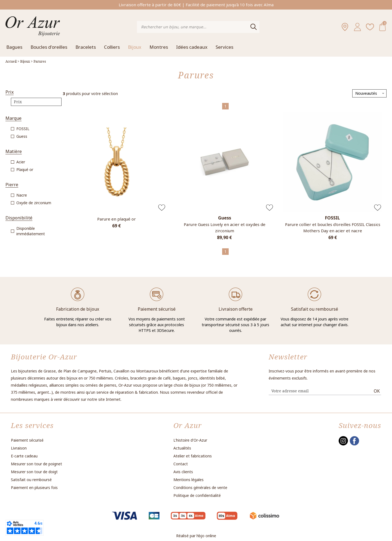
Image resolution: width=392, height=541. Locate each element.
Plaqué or (25, 169)
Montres (159, 47)
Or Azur (188, 425)
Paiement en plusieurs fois (34, 487)
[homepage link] (33, 27)
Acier (21, 162)
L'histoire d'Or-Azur (190, 440)
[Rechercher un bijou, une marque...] (194, 27)
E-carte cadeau (24, 456)
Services (224, 47)
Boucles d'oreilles (49, 47)
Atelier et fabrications (193, 456)
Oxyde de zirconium (34, 203)
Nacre (22, 195)
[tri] (369, 93)
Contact (181, 464)
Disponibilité (19, 218)
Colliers (112, 47)
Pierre (12, 185)
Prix (10, 92)
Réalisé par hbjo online (196, 536)
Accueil (11, 61)
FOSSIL (23, 129)
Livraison (19, 448)
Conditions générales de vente (200, 487)
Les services (32, 425)
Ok (377, 391)
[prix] (36, 102)
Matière (14, 152)
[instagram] (343, 444)
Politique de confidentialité (197, 495)
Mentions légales (189, 480)
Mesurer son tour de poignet (36, 464)
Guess (22, 136)
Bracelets (86, 47)
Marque (13, 118)
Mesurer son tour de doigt (34, 472)
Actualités (182, 448)
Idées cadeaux (192, 47)
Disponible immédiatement (31, 231)
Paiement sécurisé (27, 440)
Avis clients (183, 472)
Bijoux (135, 47)
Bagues (14, 47)
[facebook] (354, 444)
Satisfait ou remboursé (31, 480)
